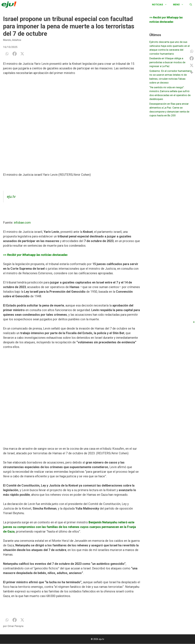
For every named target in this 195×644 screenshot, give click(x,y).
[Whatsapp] (7, 54)
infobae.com (22, 223)
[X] (22, 54)
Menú (180, 5)
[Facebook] (15, 54)
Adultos (17, 40)
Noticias (161, 5)
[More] (192, 72)
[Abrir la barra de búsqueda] (191, 5)
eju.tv (11, 197)
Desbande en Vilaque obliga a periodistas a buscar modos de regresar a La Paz (167, 62)
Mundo (7, 40)
